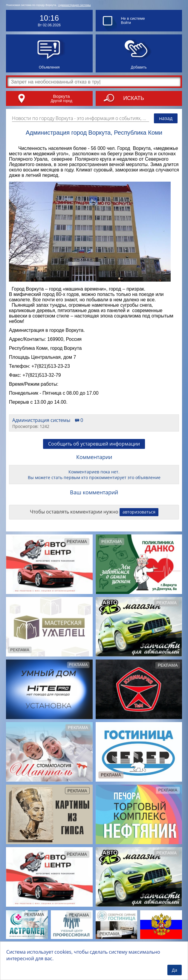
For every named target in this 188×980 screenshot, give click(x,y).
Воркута (62, 96)
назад (166, 118)
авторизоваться (139, 512)
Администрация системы (75, 5)
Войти (126, 23)
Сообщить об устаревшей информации (94, 444)
